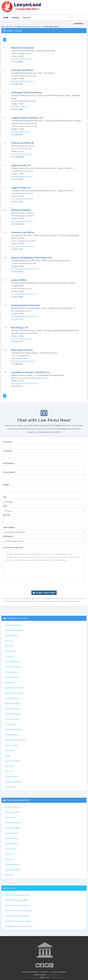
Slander (8, 756)
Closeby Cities (11, 888)
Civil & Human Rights (13, 828)
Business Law (10, 817)
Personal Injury (10, 724)
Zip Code (6, 515)
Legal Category (9, 527)
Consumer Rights (11, 833)
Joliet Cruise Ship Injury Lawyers (17, 905)
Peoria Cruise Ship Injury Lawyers (17, 916)
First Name (7, 442)
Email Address (9, 463)
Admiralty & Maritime (13, 625)
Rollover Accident (11, 745)
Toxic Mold (9, 766)
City (5, 497)
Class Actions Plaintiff (13, 662)
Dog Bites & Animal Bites (14, 688)
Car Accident (10, 656)
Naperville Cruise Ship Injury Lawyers (19, 911)
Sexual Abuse (10, 750)
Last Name (7, 451)
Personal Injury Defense (14, 730)
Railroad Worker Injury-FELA (15, 740)
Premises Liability (11, 735)
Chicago (17, 27)
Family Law (9, 854)
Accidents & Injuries (32, 27)
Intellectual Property (12, 864)
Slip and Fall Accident (13, 761)
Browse (16, 18)
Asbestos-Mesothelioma (14, 630)
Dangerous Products (12, 677)
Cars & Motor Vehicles (13, 823)
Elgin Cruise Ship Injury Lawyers (17, 900)
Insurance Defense (12, 698)
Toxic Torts (9, 771)
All (3, 27)
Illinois (9, 27)
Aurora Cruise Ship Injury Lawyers (17, 895)
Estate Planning (11, 849)
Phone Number (9, 472)
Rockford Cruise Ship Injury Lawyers (18, 921)
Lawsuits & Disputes (12, 870)
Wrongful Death (11, 787)
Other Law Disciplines (18, 800)
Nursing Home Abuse (13, 714)
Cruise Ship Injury (11, 672)
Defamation (9, 683)
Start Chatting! (44, 593)
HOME (6, 18)
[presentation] (44, 585)
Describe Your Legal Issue (13, 547)
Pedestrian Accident (12, 719)
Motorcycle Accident (12, 709)
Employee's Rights (12, 844)
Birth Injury (9, 641)
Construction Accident (13, 667)
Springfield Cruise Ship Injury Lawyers (19, 926)
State (5, 506)
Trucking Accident (11, 777)
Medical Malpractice (12, 703)
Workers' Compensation (14, 782)
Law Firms (79, 24)
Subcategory (8, 536)
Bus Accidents (10, 651)
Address (6, 485)
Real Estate (9, 875)
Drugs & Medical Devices (14, 693)
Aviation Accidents (12, 635)
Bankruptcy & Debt (12, 812)
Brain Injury (9, 646)
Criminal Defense (11, 838)
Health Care (9, 859)
